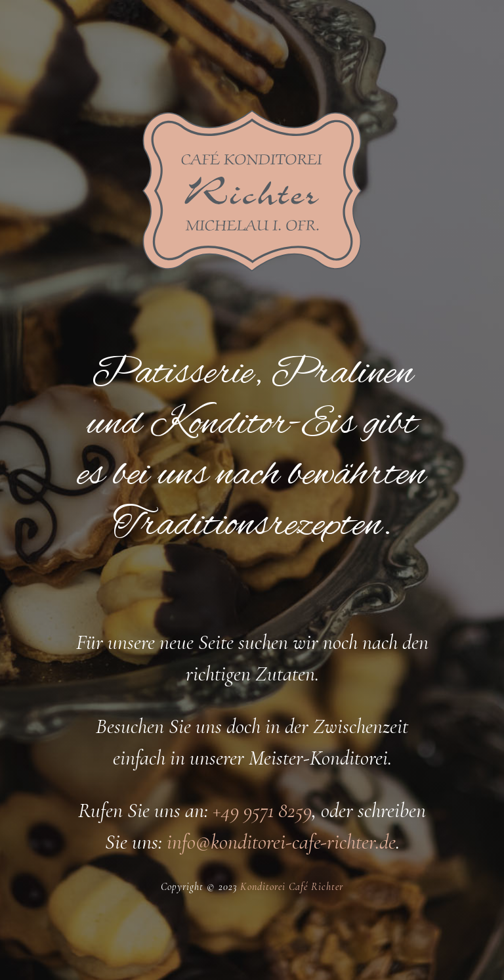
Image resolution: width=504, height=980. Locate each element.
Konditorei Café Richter (292, 887)
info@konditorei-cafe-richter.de (281, 842)
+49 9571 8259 (262, 810)
